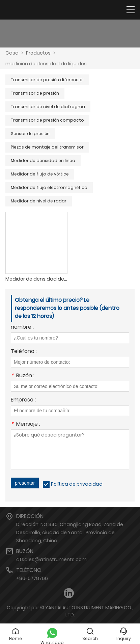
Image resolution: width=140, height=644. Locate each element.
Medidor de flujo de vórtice (40, 174)
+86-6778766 (32, 578)
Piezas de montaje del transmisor (47, 147)
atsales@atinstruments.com (51, 559)
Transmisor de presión (35, 93)
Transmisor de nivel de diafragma (48, 107)
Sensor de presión (30, 134)
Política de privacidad (77, 484)
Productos (38, 53)
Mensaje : (25, 425)
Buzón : (23, 376)
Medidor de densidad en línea (43, 160)
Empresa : (23, 400)
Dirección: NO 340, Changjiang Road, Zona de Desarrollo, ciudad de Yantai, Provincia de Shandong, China (70, 533)
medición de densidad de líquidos (46, 64)
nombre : (22, 328)
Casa (12, 53)
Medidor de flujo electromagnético (49, 187)
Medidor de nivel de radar (39, 201)
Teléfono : (24, 352)
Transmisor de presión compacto (47, 120)
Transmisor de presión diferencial (47, 80)
